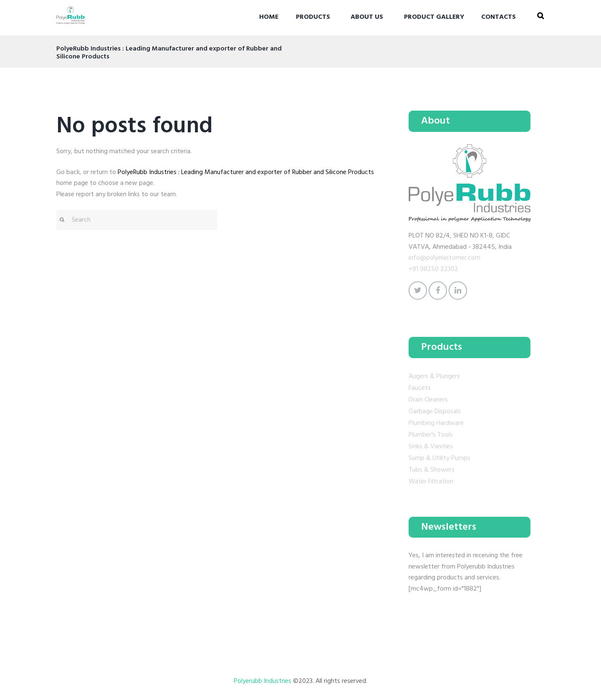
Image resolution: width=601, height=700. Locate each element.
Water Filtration (431, 482)
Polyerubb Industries (263, 681)
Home (269, 17)
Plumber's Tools (431, 435)
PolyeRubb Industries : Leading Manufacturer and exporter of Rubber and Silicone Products (246, 172)
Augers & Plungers (434, 377)
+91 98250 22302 (433, 269)
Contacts (499, 17)
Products (313, 17)
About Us (367, 17)
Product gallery (434, 17)
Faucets (420, 388)
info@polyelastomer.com (444, 258)
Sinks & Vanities (431, 447)
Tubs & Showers (432, 470)
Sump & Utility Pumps (439, 458)
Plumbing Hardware (436, 423)
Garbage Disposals (435, 412)
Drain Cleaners (428, 400)
